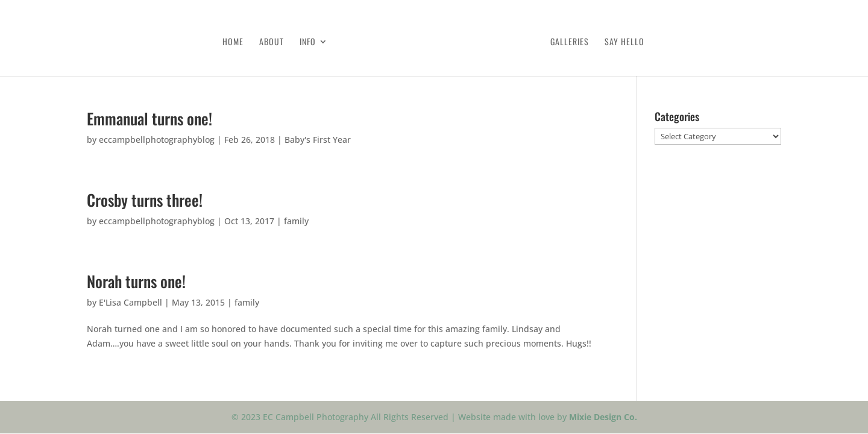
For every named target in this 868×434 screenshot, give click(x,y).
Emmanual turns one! (149, 118)
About (272, 42)
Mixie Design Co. (603, 417)
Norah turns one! (136, 281)
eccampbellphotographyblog (157, 140)
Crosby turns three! (145, 200)
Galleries (570, 42)
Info (308, 42)
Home (233, 42)
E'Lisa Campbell (131, 302)
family (296, 221)
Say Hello (624, 42)
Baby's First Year (318, 140)
